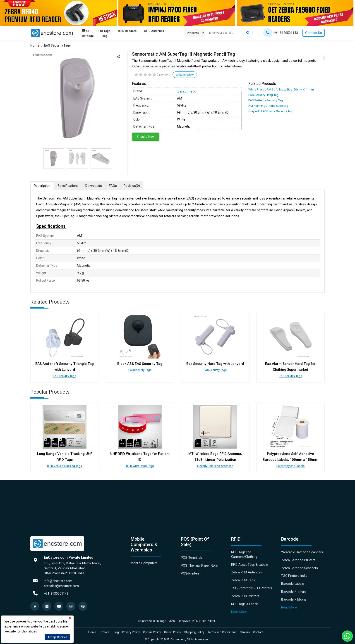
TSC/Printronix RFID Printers (251, 587)
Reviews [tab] (135, 186)
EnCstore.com (176, 638)
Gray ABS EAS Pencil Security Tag (270, 111)
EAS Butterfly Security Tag (265, 100)
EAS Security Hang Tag (263, 95)
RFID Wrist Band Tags (140, 465)
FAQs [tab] (116, 186)
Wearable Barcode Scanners (301, 551)
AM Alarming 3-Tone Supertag (268, 105)
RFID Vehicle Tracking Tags (65, 465)
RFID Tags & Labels (245, 602)
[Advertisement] (166, 503)
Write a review (185, 75)
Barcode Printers (293, 590)
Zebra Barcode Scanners (299, 566)
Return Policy (173, 630)
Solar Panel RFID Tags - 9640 (156, 619)
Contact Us (314, 33)
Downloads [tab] (96, 186)
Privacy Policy (131, 630)
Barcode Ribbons (293, 598)
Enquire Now (146, 137)
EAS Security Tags (58, 45)
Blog (104, 36)
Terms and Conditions (222, 630)
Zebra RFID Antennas (246, 571)
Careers (245, 630)
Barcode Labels (292, 582)
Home (35, 45)
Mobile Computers (144, 562)
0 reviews (163, 75)
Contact (258, 630)
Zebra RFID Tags (243, 579)
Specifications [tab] (69, 186)
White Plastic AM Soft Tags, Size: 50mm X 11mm (280, 89)
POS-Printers (190, 572)
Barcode (88, 36)
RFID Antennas (154, 31)
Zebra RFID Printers (245, 594)
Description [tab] (43, 186)
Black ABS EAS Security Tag (140, 364)
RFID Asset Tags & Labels (249, 563)
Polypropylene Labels (290, 465)
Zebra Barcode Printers (298, 559)
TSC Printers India (294, 574)
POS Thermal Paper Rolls (199, 564)
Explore (104, 630)
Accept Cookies (57, 637)
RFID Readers (127, 31)
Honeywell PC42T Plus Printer (196, 619)
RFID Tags (103, 31)
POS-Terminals (192, 556)
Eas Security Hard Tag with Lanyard (215, 364)
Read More (239, 610)
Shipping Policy (194, 630)
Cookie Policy (152, 630)
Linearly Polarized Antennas (215, 465)
